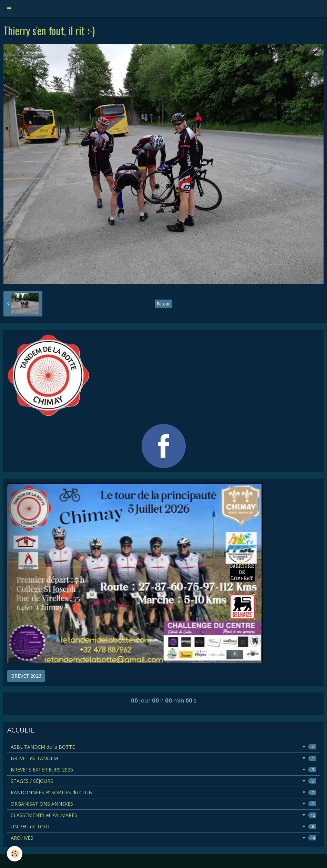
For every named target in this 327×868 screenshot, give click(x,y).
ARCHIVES (163, 838)
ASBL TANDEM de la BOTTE (163, 747)
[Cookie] (15, 854)
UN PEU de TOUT (163, 826)
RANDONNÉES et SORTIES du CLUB (163, 792)
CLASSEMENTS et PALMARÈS (163, 815)
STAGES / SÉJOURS (163, 781)
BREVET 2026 (26, 676)
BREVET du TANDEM (163, 758)
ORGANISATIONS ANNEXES (163, 804)
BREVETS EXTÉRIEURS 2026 (163, 770)
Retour (163, 304)
